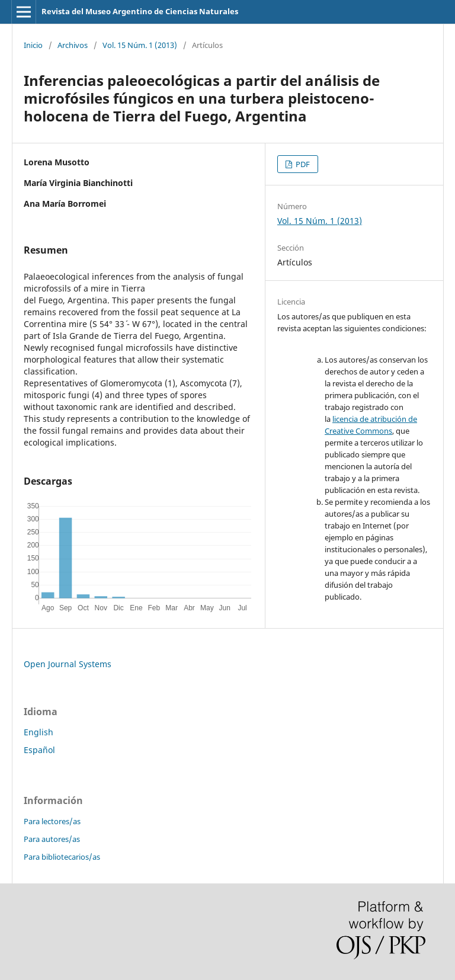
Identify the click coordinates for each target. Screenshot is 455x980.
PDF (302, 164)
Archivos (73, 45)
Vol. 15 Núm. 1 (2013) (140, 45)
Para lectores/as (52, 821)
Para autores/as (52, 839)
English (39, 732)
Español (39, 750)
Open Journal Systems (68, 664)
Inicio (33, 45)
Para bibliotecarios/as (62, 857)
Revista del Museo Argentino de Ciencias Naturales (140, 11)
